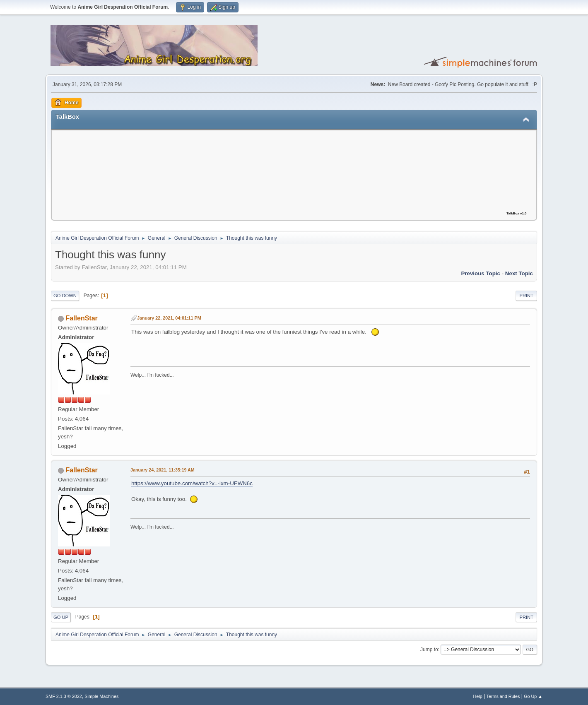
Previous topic (481, 273)
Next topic (519, 273)
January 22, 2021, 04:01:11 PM (169, 318)
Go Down (65, 296)
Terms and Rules (503, 696)
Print (526, 296)
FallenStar (81, 318)
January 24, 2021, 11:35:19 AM (163, 470)
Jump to (429, 650)
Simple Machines (101, 696)
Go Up (61, 617)
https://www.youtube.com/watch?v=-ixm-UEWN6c (192, 483)
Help (478, 696)
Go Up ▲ (533, 696)
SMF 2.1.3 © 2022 (64, 696)
